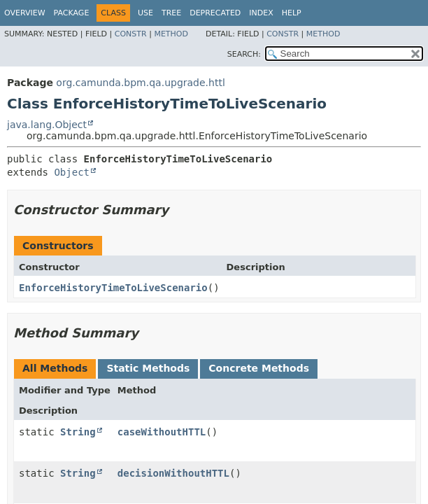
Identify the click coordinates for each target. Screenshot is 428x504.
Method (171, 34)
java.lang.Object (47, 125)
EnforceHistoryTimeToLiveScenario (113, 288)
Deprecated (215, 13)
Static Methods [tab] (148, 368)
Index (261, 13)
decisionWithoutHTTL (173, 473)
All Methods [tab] (55, 368)
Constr (131, 34)
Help (292, 13)
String (78, 432)
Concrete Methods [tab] (259, 368)
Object (72, 172)
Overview (25, 13)
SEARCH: (244, 54)
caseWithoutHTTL (162, 432)
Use (145, 13)
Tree (171, 13)
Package (72, 13)
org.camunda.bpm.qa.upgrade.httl (140, 83)
